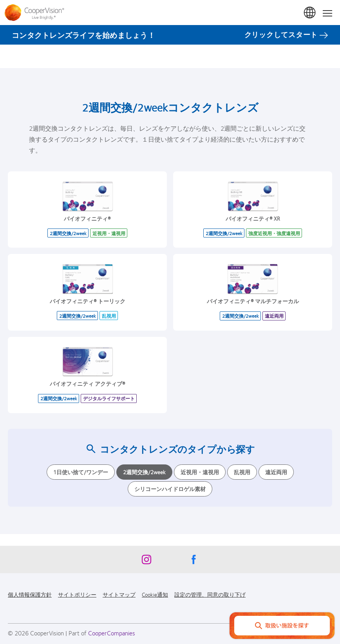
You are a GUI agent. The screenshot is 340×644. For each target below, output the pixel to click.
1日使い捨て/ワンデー (81, 472)
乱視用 (242, 472)
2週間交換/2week (144, 472)
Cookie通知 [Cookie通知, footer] (155, 594)
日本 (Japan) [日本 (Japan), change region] (310, 13)
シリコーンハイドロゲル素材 (170, 489)
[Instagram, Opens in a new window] (146, 561)
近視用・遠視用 (200, 472)
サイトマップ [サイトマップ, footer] (119, 594)
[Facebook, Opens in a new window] (194, 561)
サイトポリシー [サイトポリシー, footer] (77, 594)
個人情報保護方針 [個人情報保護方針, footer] (30, 594)
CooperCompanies (112, 633)
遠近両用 (276, 472)
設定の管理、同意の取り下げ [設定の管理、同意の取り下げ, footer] (210, 594)
